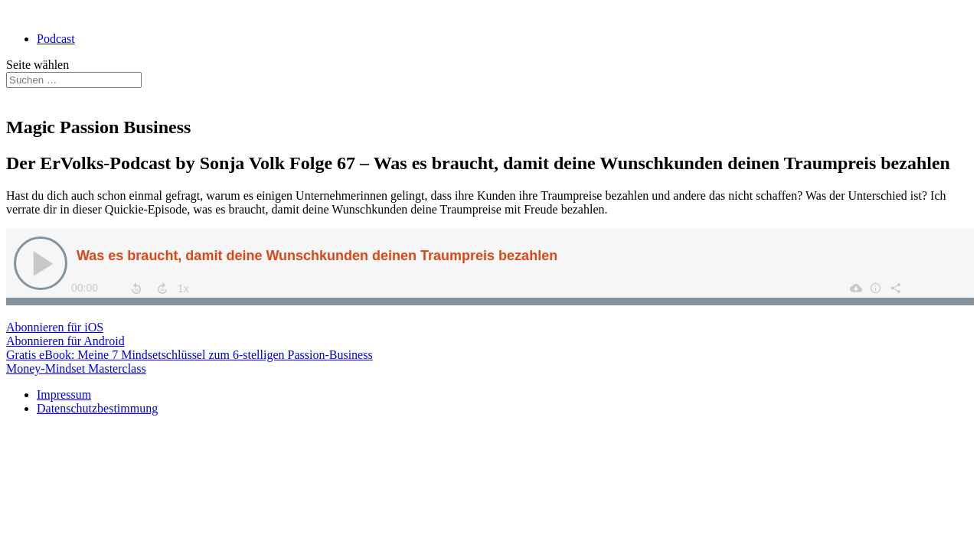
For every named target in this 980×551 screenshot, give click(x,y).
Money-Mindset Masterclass (76, 368)
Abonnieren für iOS (55, 327)
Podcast (56, 39)
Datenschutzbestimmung (97, 408)
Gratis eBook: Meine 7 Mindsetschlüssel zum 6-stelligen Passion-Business (189, 355)
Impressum (64, 395)
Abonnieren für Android (65, 341)
